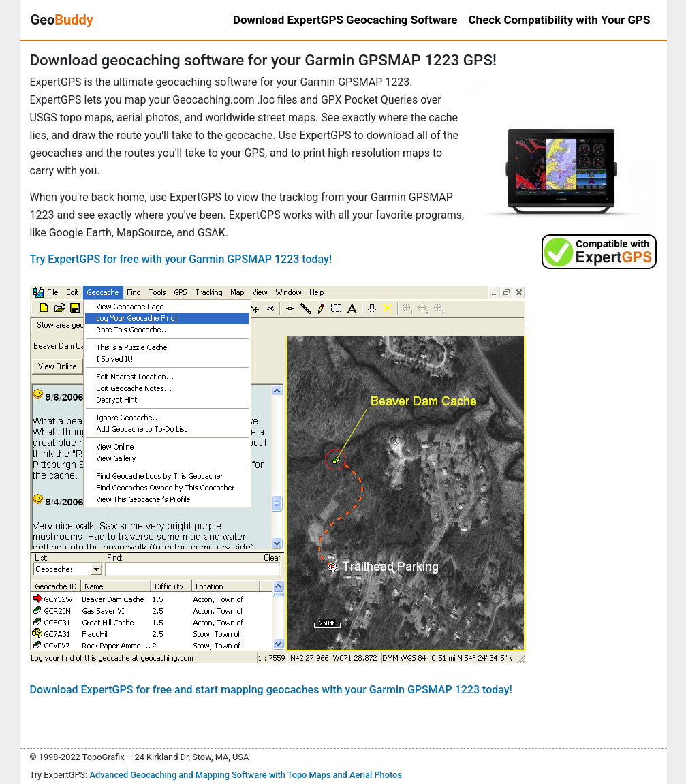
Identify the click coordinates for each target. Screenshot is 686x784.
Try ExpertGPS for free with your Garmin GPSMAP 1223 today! (181, 259)
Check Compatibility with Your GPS (560, 20)
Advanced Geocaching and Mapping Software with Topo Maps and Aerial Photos (246, 775)
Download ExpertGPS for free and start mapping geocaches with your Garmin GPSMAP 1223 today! (271, 690)
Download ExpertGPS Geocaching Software (345, 20)
